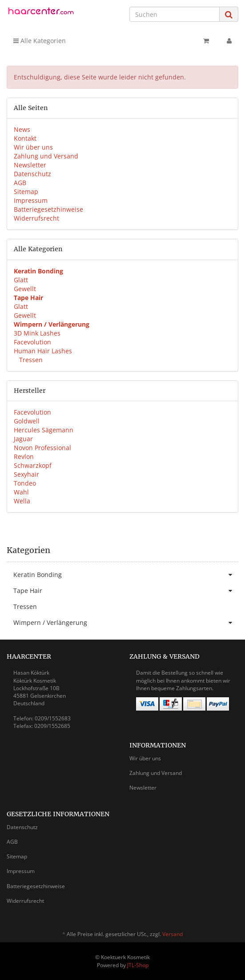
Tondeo (25, 483)
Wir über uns (33, 147)
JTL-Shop (138, 965)
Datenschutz (32, 174)
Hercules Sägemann (44, 430)
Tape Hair (126, 591)
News (22, 129)
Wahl (21, 492)
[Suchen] (175, 14)
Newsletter (30, 165)
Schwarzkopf (33, 465)
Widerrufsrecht (36, 218)
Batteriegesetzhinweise (48, 209)
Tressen (30, 360)
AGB (20, 183)
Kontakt (25, 138)
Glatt (21, 280)
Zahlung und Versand (46, 156)
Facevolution (32, 342)
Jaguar (23, 439)
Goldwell (27, 421)
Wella (22, 501)
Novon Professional (42, 448)
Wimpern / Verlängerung (126, 623)
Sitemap (26, 192)
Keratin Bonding (126, 575)
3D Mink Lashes (37, 333)
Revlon (24, 456)
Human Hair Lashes (43, 351)
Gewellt (25, 289)
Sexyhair (26, 474)
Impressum (31, 200)
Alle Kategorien (40, 41)
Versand (173, 934)
